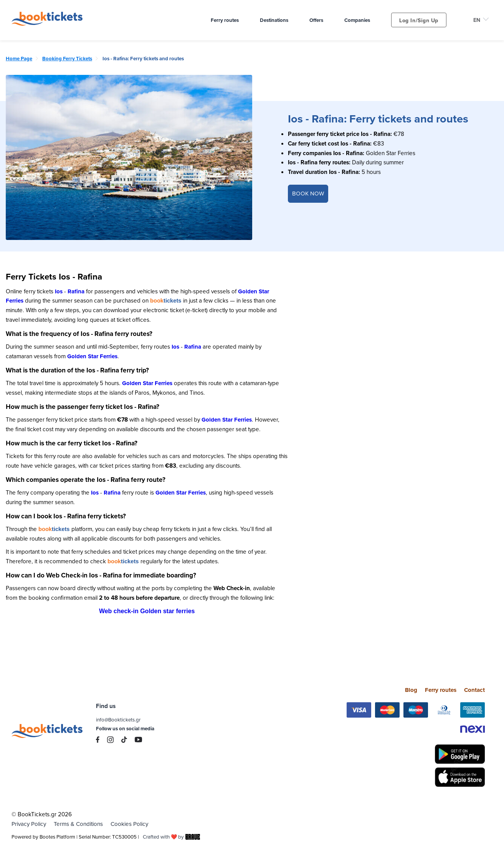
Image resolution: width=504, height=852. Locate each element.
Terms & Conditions (78, 823)
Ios (59, 291)
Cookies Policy (129, 823)
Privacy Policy (29, 823)
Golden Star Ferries (92, 356)
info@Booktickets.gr (118, 719)
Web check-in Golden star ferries (147, 611)
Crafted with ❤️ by (172, 836)
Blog (411, 690)
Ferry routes (441, 690)
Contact (474, 690)
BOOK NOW (308, 193)
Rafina (76, 291)
